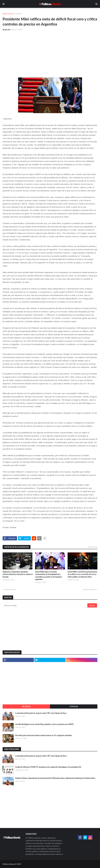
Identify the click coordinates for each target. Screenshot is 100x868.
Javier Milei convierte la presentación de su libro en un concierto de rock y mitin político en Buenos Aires (82, 574)
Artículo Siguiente (90, 589)
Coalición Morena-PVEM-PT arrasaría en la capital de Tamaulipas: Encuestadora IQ (48, 767)
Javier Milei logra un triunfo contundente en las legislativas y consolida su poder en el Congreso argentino (49, 576)
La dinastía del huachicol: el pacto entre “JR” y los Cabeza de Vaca (41, 713)
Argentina (18, 14)
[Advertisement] (50, 53)
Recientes (26, 706)
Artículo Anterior (10, 589)
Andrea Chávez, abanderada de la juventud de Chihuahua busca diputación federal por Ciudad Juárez (55, 778)
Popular (74, 706)
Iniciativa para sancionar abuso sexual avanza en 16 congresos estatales (43, 735)
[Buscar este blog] (45, 605)
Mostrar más (93, 547)
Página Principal (8, 14)
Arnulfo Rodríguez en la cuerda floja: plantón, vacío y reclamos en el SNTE (44, 724)
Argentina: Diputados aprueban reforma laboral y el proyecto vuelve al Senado (18, 574)
